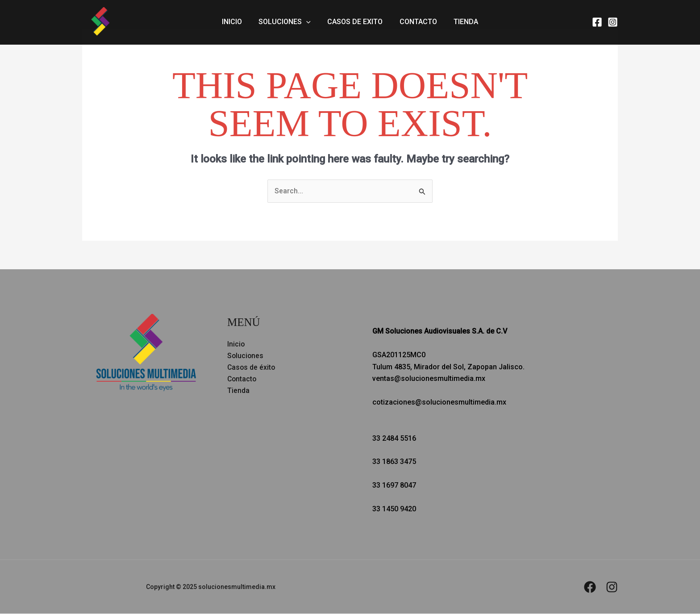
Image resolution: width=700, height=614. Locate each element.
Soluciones (287, 22)
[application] (309, 22)
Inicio (237, 22)
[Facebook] (597, 22)
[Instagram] (613, 22)
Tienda (461, 22)
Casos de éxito (252, 368)
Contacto (416, 22)
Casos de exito (355, 22)
